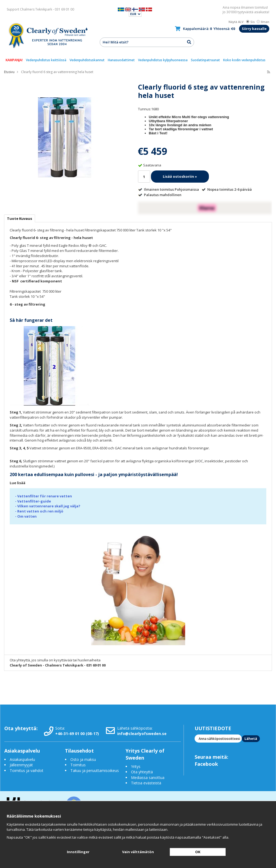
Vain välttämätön (138, 852)
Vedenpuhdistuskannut (87, 60)
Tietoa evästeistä (146, 783)
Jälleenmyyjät (21, 765)
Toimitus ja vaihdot (27, 770)
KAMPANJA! (14, 60)
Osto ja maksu (84, 759)
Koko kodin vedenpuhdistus (244, 60)
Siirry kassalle (254, 29)
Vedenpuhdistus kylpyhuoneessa (163, 60)
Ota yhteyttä (142, 772)
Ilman (263, 22)
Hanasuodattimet (121, 60)
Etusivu (9, 72)
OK (198, 852)
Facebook (206, 764)
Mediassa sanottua (148, 778)
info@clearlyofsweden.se (142, 734)
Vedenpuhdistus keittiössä (46, 60)
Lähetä (251, 739)
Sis (250, 22)
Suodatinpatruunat (205, 60)
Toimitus (78, 765)
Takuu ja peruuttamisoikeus (95, 770)
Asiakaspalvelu (22, 759)
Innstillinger (78, 852)
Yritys (136, 766)
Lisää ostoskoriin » (180, 176)
